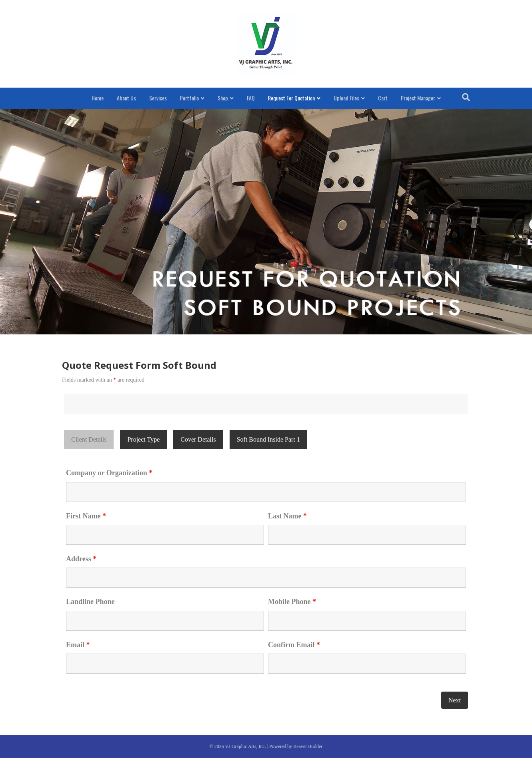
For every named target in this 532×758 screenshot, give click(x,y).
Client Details (89, 439)
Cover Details (198, 439)
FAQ (251, 98)
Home (98, 98)
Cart (383, 98)
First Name (86, 516)
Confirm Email (294, 645)
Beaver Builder (308, 746)
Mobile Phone (292, 602)
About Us (126, 98)
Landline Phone (90, 602)
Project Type (143, 439)
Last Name (287, 516)
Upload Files (346, 98)
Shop (223, 98)
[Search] (466, 97)
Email (78, 645)
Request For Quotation (291, 98)
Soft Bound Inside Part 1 (268, 439)
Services (158, 98)
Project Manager (418, 98)
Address (81, 559)
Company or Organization (109, 473)
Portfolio (189, 98)
